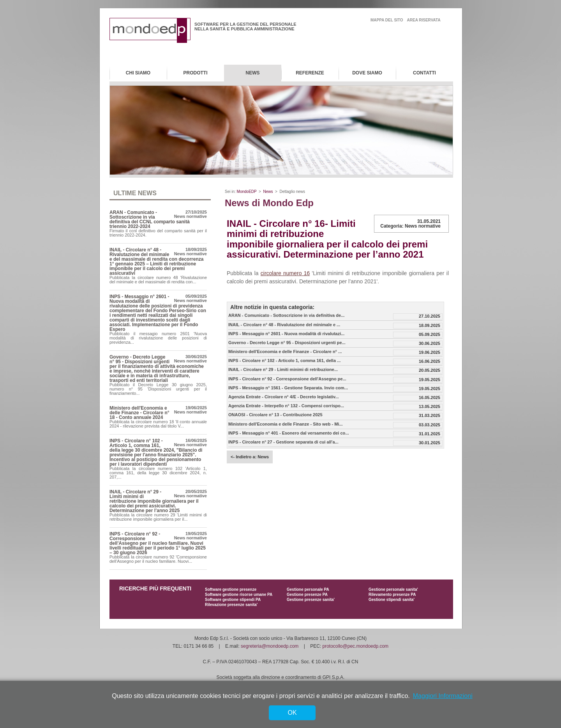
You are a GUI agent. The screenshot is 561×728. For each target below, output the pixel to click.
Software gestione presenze (231, 589)
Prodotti (196, 73)
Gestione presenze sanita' (311, 600)
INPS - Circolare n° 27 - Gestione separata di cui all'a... (283, 442)
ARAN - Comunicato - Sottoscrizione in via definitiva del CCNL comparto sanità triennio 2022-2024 (150, 219)
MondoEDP (247, 192)
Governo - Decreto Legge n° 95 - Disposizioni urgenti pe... (287, 343)
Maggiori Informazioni (443, 696)
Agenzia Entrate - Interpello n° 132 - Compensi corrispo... (286, 406)
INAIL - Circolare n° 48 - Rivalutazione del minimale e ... (284, 325)
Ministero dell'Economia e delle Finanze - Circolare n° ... (285, 352)
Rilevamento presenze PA (392, 595)
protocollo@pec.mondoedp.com (356, 646)
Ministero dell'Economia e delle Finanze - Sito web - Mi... (286, 424)
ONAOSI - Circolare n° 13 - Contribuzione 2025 (275, 415)
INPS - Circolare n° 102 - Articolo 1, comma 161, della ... (284, 361)
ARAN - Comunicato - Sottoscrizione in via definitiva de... (286, 315)
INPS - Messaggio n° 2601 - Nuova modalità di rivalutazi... (286, 334)
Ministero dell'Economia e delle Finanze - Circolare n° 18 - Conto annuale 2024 (139, 413)
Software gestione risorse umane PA (239, 595)
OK (292, 713)
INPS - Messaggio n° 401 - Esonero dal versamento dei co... (288, 433)
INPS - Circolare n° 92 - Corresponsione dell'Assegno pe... (287, 379)
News (253, 73)
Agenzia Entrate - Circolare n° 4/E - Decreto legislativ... (284, 397)
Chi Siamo (138, 73)
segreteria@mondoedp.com (270, 646)
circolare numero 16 (285, 273)
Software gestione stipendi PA (233, 600)
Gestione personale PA (308, 589)
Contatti (424, 73)
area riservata (424, 20)
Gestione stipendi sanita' (392, 600)
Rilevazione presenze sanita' (231, 605)
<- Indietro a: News (250, 457)
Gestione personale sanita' (393, 589)
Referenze (310, 73)
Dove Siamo (367, 73)
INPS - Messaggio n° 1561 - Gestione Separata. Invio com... (288, 388)
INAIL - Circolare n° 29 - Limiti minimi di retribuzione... (283, 370)
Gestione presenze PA (307, 595)
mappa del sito (387, 20)
